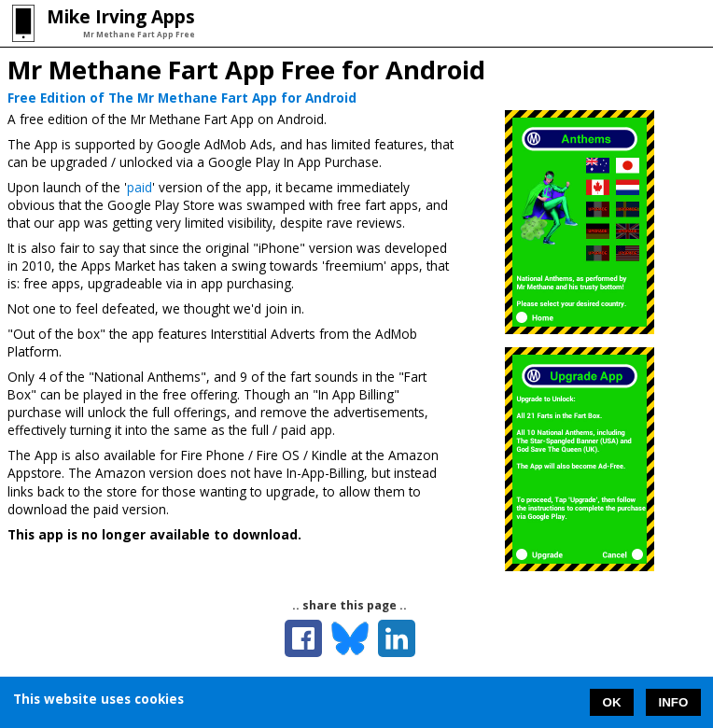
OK (612, 702)
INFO (674, 702)
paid (140, 187)
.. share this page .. (350, 605)
